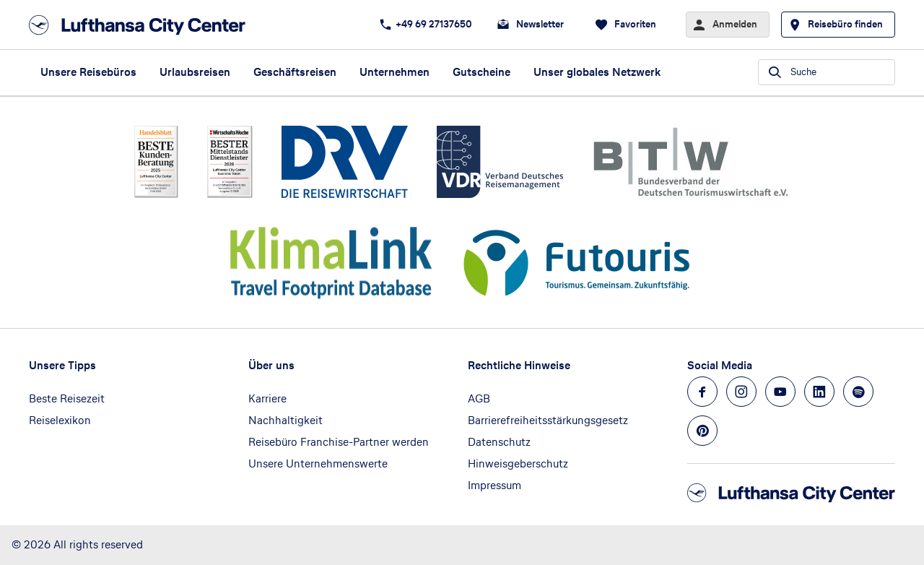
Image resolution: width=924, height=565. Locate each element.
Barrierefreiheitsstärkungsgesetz (548, 420)
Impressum (494, 485)
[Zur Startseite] (141, 25)
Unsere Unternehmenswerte (318, 463)
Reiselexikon (60, 420)
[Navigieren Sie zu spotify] (858, 392)
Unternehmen (395, 72)
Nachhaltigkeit (286, 420)
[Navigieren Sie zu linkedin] (819, 392)
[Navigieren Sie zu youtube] (780, 392)
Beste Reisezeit (67, 398)
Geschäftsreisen (295, 72)
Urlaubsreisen (195, 72)
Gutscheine (481, 72)
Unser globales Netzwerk (597, 72)
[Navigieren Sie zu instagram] (741, 392)
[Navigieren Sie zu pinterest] (702, 431)
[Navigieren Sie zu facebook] (702, 392)
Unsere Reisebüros (88, 72)
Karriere (267, 398)
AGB (479, 398)
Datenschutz (499, 442)
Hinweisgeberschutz (518, 463)
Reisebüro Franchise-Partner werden (339, 442)
